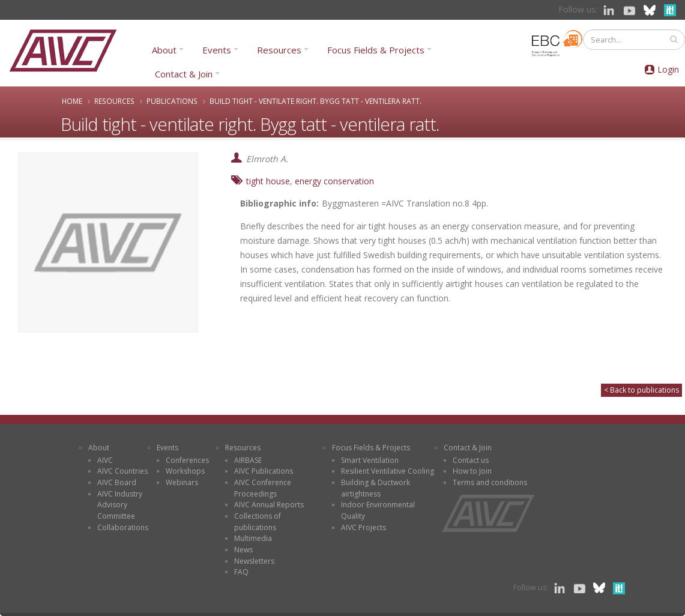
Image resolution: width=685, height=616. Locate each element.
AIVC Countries (122, 471)
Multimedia (253, 538)
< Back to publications (641, 390)
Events (217, 50)
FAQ (241, 572)
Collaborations (123, 527)
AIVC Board (117, 482)
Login (668, 69)
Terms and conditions (490, 482)
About (164, 50)
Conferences (187, 460)
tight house (268, 181)
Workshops (185, 471)
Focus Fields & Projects (376, 50)
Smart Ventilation (370, 460)
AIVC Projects (364, 527)
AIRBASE (248, 460)
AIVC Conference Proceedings (263, 488)
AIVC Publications (264, 471)
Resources (279, 50)
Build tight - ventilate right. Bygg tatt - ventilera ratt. (315, 101)
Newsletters (254, 561)
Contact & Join (184, 74)
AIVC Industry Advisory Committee (120, 505)
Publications (172, 101)
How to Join (472, 471)
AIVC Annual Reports (269, 505)
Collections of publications (258, 522)
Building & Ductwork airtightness (376, 488)
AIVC (105, 460)
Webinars (182, 482)
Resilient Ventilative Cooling (388, 471)
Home (72, 101)
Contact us (471, 460)
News (243, 550)
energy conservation (334, 181)
